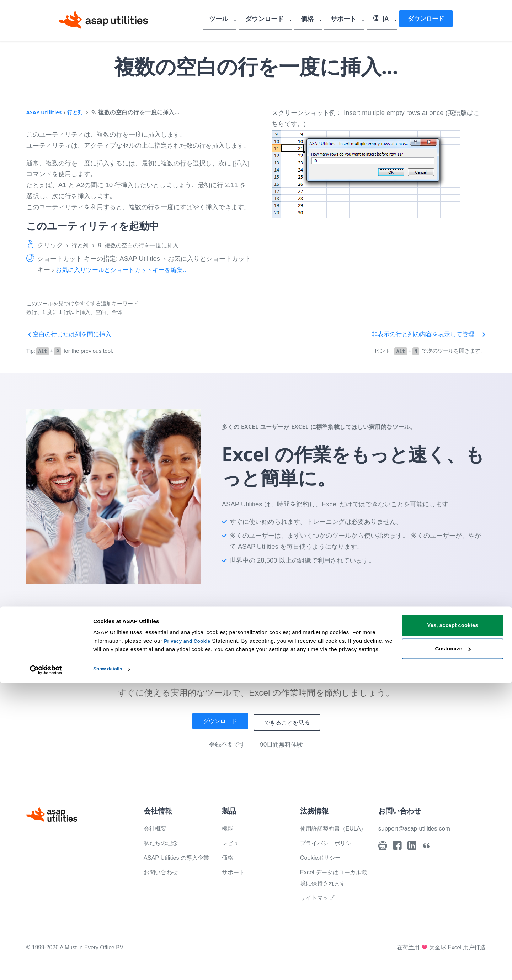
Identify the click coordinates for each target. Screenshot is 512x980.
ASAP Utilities (46, 112)
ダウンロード (272, 20)
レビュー (235, 842)
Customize (453, 945)
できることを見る (291, 721)
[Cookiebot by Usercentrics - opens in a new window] (46, 966)
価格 (312, 20)
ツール (229, 20)
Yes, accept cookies (453, 922)
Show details (110, 966)
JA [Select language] (381, 20)
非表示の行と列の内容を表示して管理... (425, 334)
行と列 (81, 112)
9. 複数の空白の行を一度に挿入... (149, 245)
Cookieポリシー (323, 867)
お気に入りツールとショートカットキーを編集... (126, 270)
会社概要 (156, 827)
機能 (228, 827)
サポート (346, 20)
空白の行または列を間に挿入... (74, 334)
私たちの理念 (163, 842)
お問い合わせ (163, 882)
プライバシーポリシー (332, 853)
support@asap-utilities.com (418, 827)
